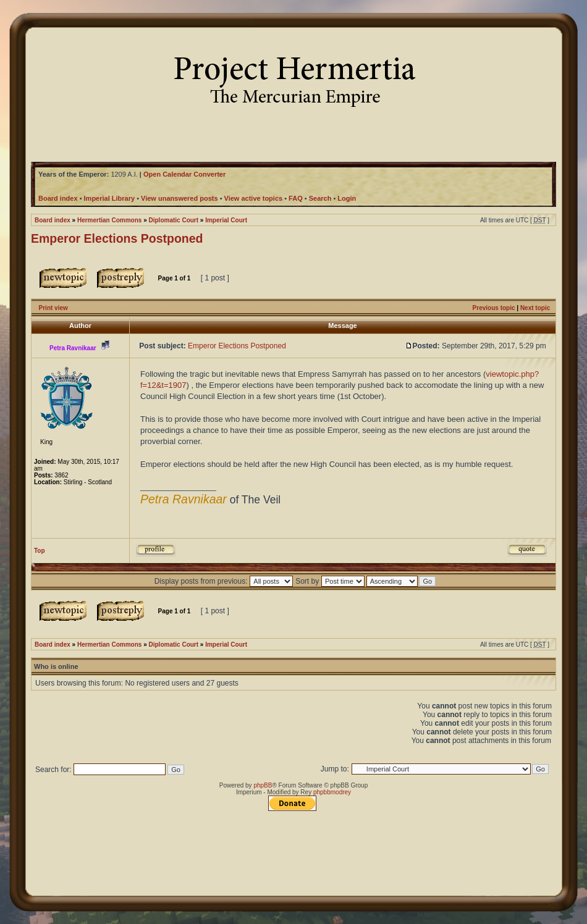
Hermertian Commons (109, 220)
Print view (53, 308)
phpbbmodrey (332, 792)
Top (40, 551)
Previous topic (494, 308)
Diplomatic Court (174, 220)
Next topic (535, 308)
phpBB (263, 785)
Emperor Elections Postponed (117, 238)
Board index (53, 220)
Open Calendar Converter (184, 174)
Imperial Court (226, 220)
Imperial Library (110, 198)
